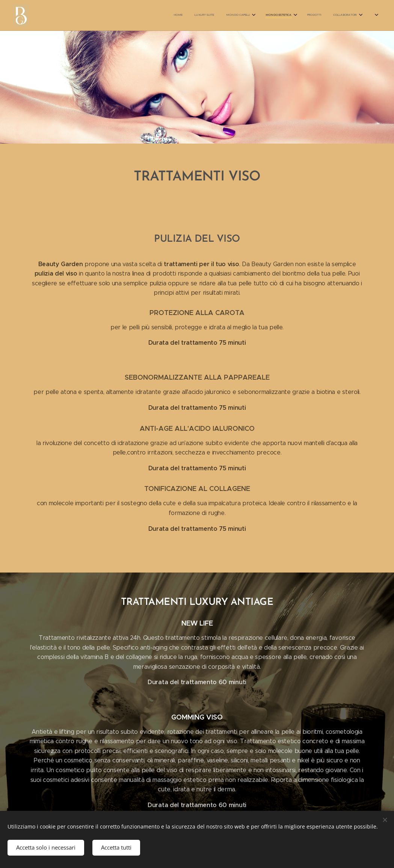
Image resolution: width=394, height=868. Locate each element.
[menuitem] (251, 15)
